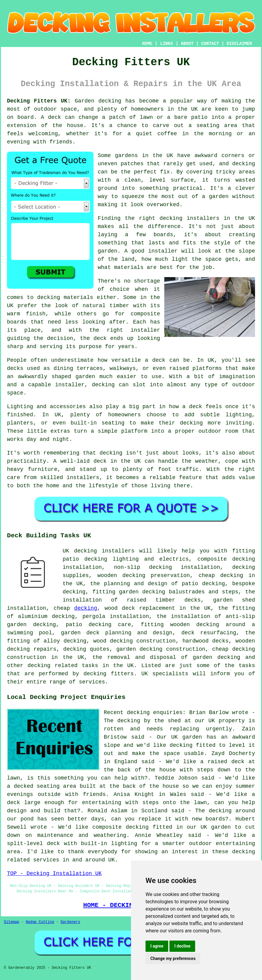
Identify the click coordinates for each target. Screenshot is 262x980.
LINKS (166, 44)
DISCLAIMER (239, 44)
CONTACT (210, 44)
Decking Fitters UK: (39, 101)
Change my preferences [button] (173, 958)
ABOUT (187, 44)
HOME (147, 44)
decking (86, 608)
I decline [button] (182, 946)
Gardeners (70, 922)
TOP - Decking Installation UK (54, 874)
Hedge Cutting (40, 922)
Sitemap (11, 922)
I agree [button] (157, 946)
